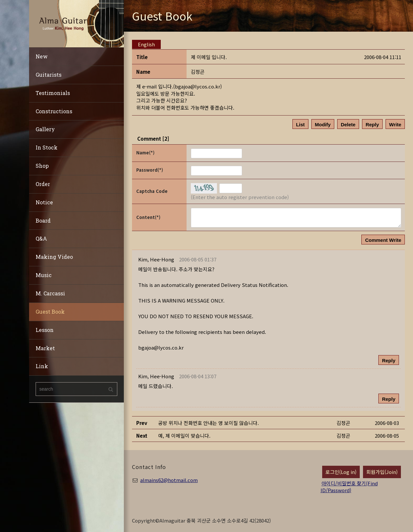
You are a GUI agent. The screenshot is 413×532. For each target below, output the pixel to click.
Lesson (45, 330)
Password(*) (150, 170)
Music (44, 275)
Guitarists (49, 75)
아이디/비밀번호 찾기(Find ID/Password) (349, 487)
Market (45, 348)
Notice (44, 202)
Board (43, 220)
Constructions (54, 111)
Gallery (45, 129)
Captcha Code (152, 191)
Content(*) (148, 217)
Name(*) (145, 153)
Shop (42, 166)
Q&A (41, 238)
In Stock (47, 147)
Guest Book (50, 312)
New (42, 56)
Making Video (54, 257)
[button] (156, 259)
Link (42, 366)
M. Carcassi (50, 293)
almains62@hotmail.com (169, 480)
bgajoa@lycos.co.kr (198, 86)
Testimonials (53, 93)
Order (43, 184)
